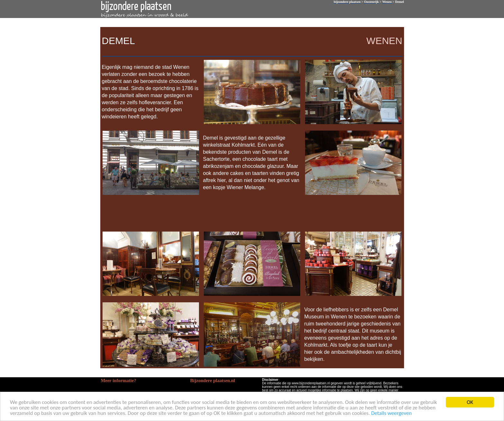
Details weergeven (392, 413)
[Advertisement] (251, 213)
